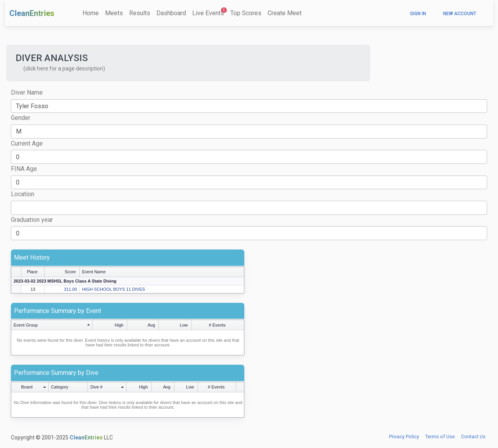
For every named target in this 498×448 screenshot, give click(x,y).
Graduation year (32, 220)
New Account (460, 14)
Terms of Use (440, 437)
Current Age (27, 143)
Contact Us (473, 437)
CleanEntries (32, 13)
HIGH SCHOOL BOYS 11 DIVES (114, 289)
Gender (21, 118)
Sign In (418, 14)
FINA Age (24, 169)
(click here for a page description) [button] (64, 69)
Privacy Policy (404, 437)
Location (23, 194)
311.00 (70, 289)
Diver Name (27, 92)
